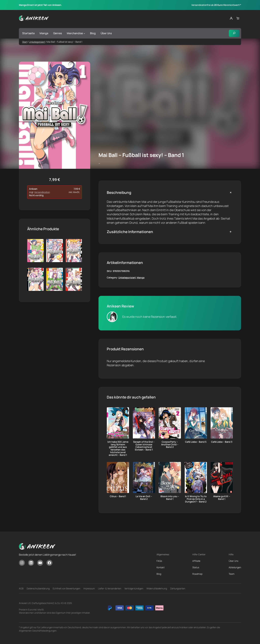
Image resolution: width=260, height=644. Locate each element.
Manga (141, 278)
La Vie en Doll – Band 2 (144, 498)
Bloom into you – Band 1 (170, 498)
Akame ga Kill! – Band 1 (222, 498)
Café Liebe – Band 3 (222, 442)
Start (25, 42)
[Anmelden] (231, 18)
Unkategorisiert (37, 42)
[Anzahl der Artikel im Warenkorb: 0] (238, 18)
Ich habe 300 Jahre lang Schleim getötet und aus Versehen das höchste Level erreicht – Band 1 (118, 449)
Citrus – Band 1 (118, 496)
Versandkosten (42, 192)
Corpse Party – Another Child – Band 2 (170, 445)
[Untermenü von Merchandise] (84, 33)
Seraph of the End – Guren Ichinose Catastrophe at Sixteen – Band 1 (144, 446)
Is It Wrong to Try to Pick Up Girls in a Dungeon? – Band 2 (196, 499)
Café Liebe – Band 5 (196, 442)
